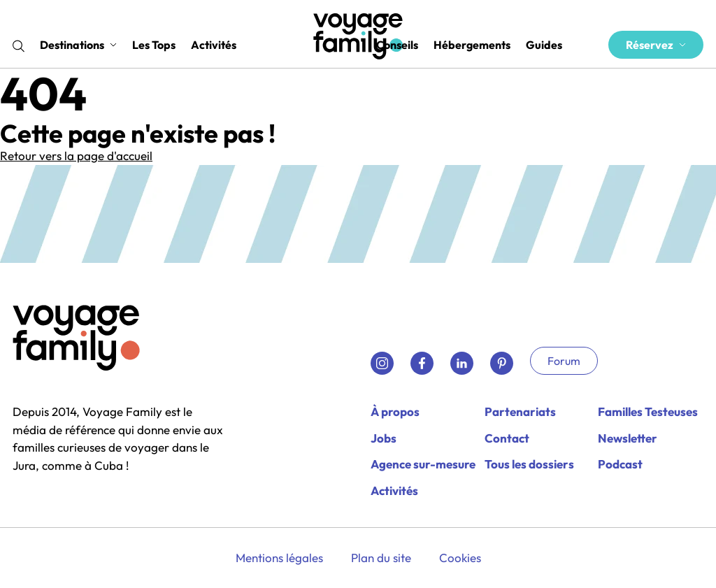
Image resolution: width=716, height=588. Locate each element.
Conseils (397, 45)
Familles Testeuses (648, 411)
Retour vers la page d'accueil (76, 156)
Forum (564, 361)
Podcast (620, 464)
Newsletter (628, 438)
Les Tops (154, 45)
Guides (544, 45)
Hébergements (472, 45)
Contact (507, 438)
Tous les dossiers (529, 464)
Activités (214, 45)
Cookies (460, 558)
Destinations (78, 45)
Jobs (384, 438)
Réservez (656, 45)
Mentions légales (279, 558)
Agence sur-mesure (423, 464)
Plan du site (381, 558)
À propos (395, 411)
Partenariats (520, 411)
